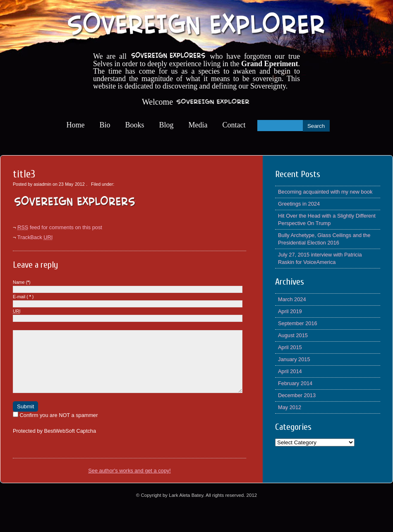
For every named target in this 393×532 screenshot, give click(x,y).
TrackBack (35, 237)
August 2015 (293, 335)
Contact (234, 125)
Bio (105, 125)
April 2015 (290, 347)
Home (76, 125)
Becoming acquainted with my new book (325, 192)
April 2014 (290, 371)
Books (135, 125)
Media (198, 125)
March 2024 (292, 299)
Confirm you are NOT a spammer (55, 428)
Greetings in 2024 (299, 204)
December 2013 (297, 395)
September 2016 (298, 323)
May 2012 (290, 407)
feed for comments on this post (60, 227)
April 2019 (290, 311)
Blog (167, 125)
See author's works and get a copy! (129, 483)
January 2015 (294, 359)
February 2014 (295, 383)
